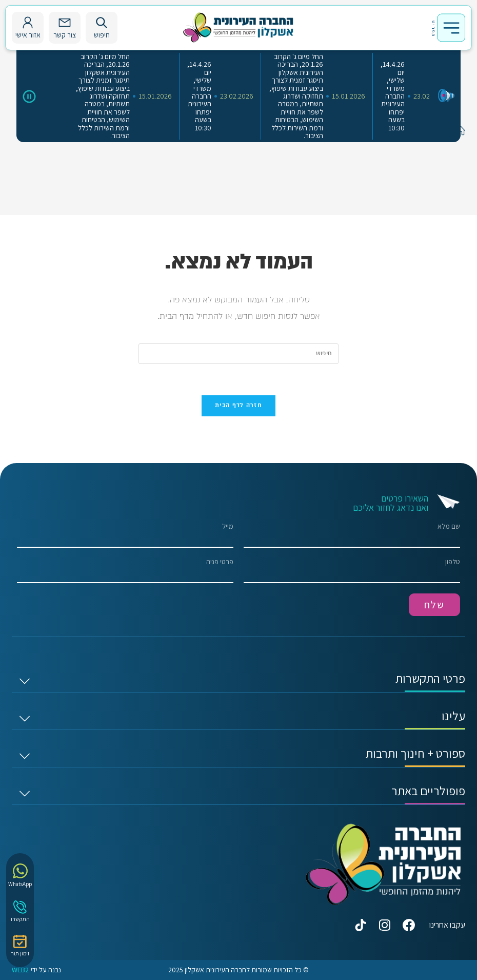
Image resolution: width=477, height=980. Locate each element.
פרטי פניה (125, 571)
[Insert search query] (239, 354)
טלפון (352, 571)
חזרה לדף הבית (239, 406)
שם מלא (352, 535)
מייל (125, 535)
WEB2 (20, 970)
